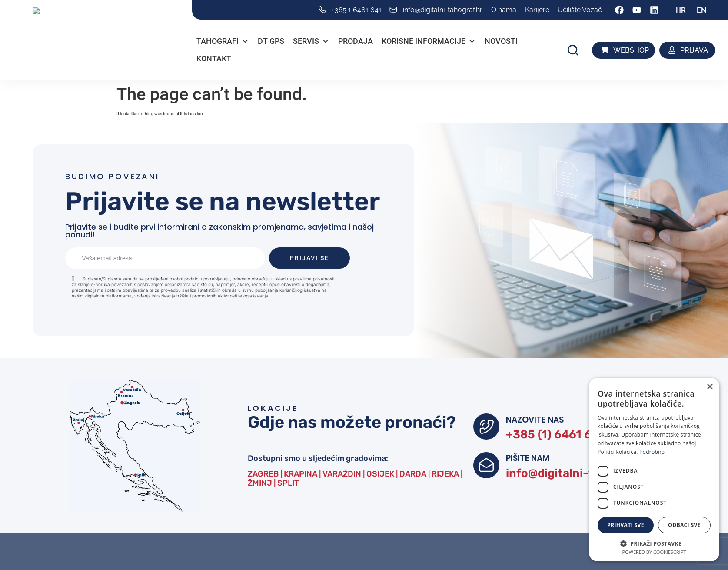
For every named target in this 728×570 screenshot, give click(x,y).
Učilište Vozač (580, 10)
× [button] (710, 387)
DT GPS (271, 41)
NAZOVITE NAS (537, 420)
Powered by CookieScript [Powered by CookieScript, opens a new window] (654, 552)
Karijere (537, 10)
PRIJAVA (694, 50)
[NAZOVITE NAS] (486, 427)
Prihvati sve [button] (626, 525)
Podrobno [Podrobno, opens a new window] (652, 452)
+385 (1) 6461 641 (558, 435)
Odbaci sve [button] (684, 525)
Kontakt (214, 58)
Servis (311, 41)
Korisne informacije (429, 41)
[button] (573, 50)
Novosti (501, 41)
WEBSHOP (631, 50)
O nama (504, 10)
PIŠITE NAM (529, 460)
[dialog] (654, 470)
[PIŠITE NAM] (486, 467)
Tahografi (223, 41)
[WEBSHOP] (605, 50)
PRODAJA (356, 41)
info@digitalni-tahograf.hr (585, 476)
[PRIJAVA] (672, 50)
